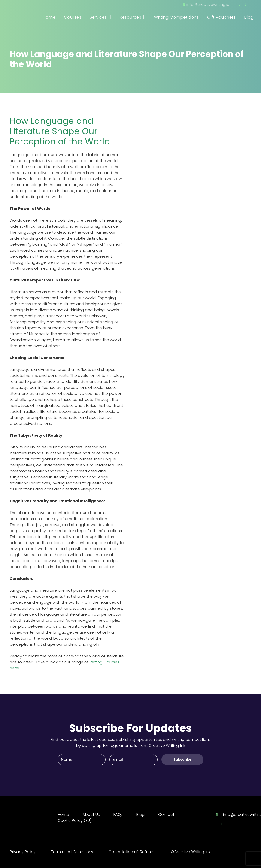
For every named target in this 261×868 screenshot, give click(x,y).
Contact (166, 815)
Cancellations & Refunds (132, 852)
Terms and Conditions (72, 852)
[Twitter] (245, 4)
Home (63, 815)
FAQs (118, 815)
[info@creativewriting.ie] (219, 815)
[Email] (133, 760)
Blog (140, 815)
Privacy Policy (23, 852)
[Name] (82, 760)
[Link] (33, 11)
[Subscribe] (182, 759)
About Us (91, 815)
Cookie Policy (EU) (75, 821)
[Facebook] (240, 4)
